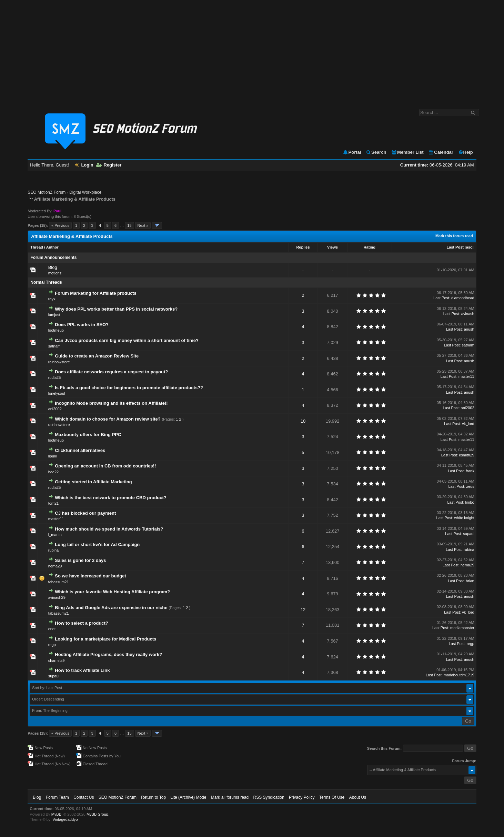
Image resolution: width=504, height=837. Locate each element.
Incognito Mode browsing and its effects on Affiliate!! (111, 403)
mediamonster (462, 628)
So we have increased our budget (90, 576)
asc (469, 247)
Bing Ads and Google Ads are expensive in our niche (111, 608)
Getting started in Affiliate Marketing (93, 482)
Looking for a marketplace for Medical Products (105, 639)
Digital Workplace (85, 192)
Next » (143, 225)
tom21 (54, 503)
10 (303, 421)
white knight (464, 518)
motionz (55, 273)
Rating (370, 247)
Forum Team (57, 797)
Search (376, 152)
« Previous (60, 225)
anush (469, 329)
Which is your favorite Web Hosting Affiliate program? (112, 592)
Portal (352, 152)
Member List (407, 152)
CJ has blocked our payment (85, 513)
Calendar (441, 152)
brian (470, 581)
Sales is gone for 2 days (80, 560)
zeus (470, 486)
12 (303, 610)
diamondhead (463, 298)
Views (332, 247)
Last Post (455, 247)
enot (52, 629)
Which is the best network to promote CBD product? (111, 498)
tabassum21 (59, 582)
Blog (53, 267)
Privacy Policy (302, 797)
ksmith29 (467, 455)
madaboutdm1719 (459, 675)
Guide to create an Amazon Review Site (97, 356)
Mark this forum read (454, 236)
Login (84, 165)
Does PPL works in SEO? (82, 325)
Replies (303, 247)
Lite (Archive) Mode (188, 797)
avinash (468, 314)
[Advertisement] (252, 51)
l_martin (55, 535)
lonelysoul (57, 393)
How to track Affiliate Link (82, 670)
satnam (54, 346)
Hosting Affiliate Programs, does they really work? (108, 654)
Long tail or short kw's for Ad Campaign (97, 544)
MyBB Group (97, 814)
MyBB (56, 814)
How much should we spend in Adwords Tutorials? (109, 529)
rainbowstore (59, 362)
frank (470, 471)
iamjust (54, 315)
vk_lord (468, 424)
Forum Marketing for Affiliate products (95, 293)
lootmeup (56, 330)
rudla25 (55, 377)
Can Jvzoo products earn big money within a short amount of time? (127, 340)
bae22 (54, 472)
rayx (52, 299)
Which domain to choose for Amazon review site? (108, 419)
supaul (468, 534)
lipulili (53, 456)
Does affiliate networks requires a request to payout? (111, 372)
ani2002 (55, 409)
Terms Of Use (332, 797)
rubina (54, 550)
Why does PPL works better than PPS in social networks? (116, 309)
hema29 (55, 566)
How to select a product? (82, 623)
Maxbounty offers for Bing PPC (88, 435)
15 (129, 225)
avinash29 (57, 597)
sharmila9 (57, 660)
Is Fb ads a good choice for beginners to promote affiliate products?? (129, 388)
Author (52, 247)
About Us (358, 797)
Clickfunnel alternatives (80, 450)
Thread (37, 247)
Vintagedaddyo (65, 819)
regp (52, 645)
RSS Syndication (269, 797)
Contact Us (84, 797)
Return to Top (153, 797)
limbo (470, 502)
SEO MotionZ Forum (47, 192)
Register (109, 165)
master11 (466, 376)
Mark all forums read (230, 797)
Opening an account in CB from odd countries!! (105, 466)
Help (466, 152)
